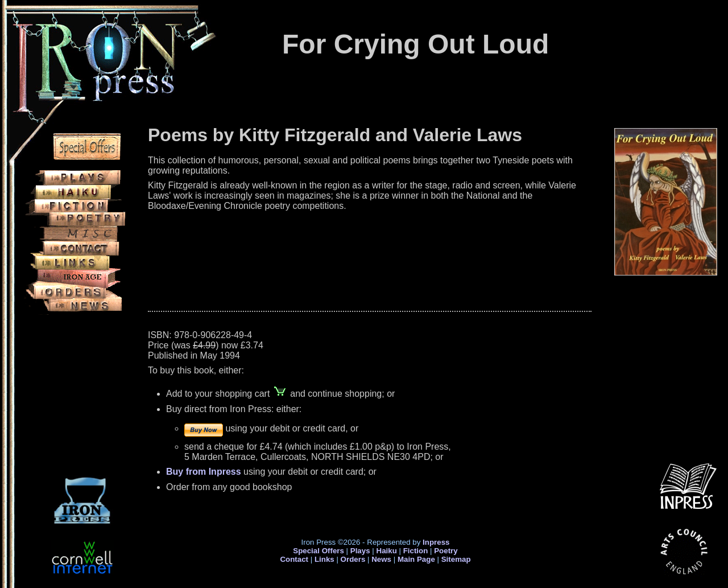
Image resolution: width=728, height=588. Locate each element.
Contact (294, 559)
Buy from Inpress (204, 472)
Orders (353, 559)
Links (324, 559)
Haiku (387, 551)
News (381, 559)
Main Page (417, 559)
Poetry (446, 551)
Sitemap (456, 559)
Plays (360, 551)
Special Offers (318, 551)
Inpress (436, 542)
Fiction (416, 551)
